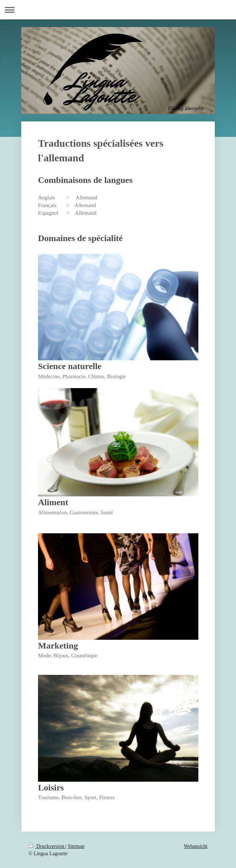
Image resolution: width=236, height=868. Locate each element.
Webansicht (196, 846)
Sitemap (76, 846)
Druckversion (47, 846)
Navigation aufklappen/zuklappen (118, 10)
